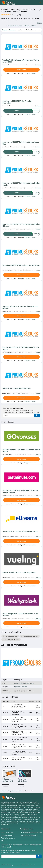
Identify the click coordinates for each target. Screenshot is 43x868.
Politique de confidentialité (29, 835)
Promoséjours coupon (11, 636)
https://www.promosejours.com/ (24, 683)
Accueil (4, 791)
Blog (3, 841)
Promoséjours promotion (12, 639)
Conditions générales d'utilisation (31, 833)
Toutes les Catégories (8, 838)
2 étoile (17, 691)
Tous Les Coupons (7, 833)
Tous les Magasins (7, 835)
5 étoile (24, 691)
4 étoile (22, 691)
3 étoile (20, 691)
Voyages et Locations (30, 73)
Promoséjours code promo (30, 636)
